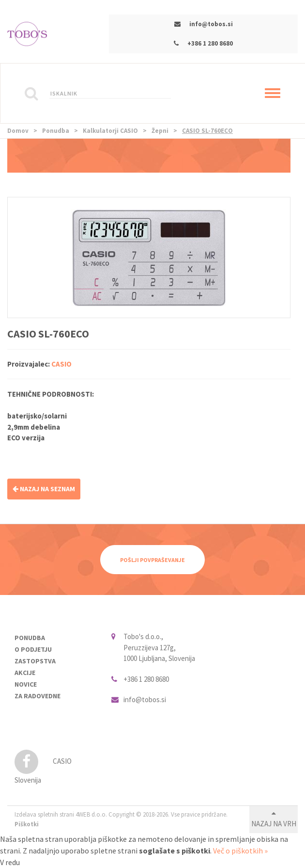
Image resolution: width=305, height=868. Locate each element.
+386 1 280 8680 (210, 43)
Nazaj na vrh (274, 824)
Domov (18, 131)
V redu (10, 862)
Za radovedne (38, 696)
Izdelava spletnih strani (44, 814)
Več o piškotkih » (240, 851)
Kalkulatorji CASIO (110, 131)
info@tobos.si (211, 24)
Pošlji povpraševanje (152, 560)
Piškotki (27, 824)
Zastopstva (35, 661)
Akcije (25, 673)
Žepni (160, 131)
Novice (26, 684)
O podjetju (33, 649)
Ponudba (56, 131)
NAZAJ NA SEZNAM (44, 489)
